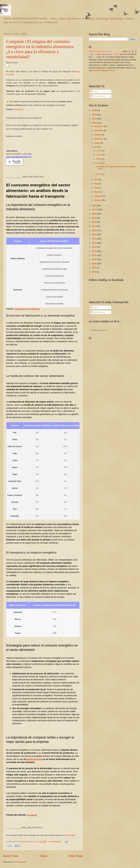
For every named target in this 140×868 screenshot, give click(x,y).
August (97, 143)
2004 (94, 272)
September (99, 139)
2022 (94, 206)
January (98, 200)
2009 (94, 259)
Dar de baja (70, 835)
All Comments (98, 96)
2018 (94, 222)
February (98, 196)
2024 (94, 119)
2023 (94, 123)
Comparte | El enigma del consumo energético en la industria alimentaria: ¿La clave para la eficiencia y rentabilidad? (40, 49)
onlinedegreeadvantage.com (99, 330)
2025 (94, 115)
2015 (94, 234)
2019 (94, 218)
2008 (94, 264)
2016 (94, 230)
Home (44, 856)
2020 (94, 214)
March (97, 192)
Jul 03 (99, 174)
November (99, 130)
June (96, 179)
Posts (94, 91)
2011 (94, 251)
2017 (94, 226)
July (96, 147)
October (98, 135)
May (96, 184)
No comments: (55, 842)
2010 (94, 255)
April (96, 188)
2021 (94, 210)
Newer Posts (11, 856)
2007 (94, 268)
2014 (94, 239)
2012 (94, 247)
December (99, 126)
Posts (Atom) (20, 862)
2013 (94, 243)
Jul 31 (99, 151)
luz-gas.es (19, 109)
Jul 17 (99, 155)
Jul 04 (99, 163)
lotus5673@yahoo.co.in (104, 70)
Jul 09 (99, 159)
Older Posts (76, 856)
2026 (94, 110)
